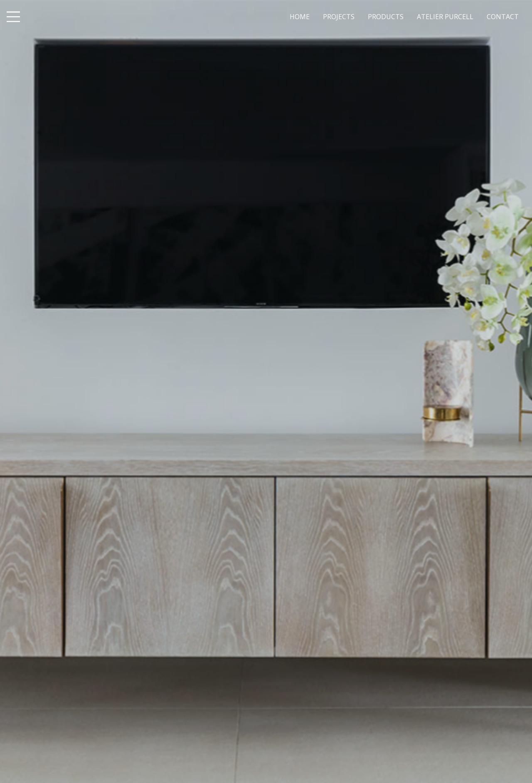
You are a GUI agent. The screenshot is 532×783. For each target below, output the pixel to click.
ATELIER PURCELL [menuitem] (445, 17)
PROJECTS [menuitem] (339, 17)
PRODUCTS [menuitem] (386, 17)
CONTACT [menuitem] (503, 17)
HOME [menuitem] (300, 17)
